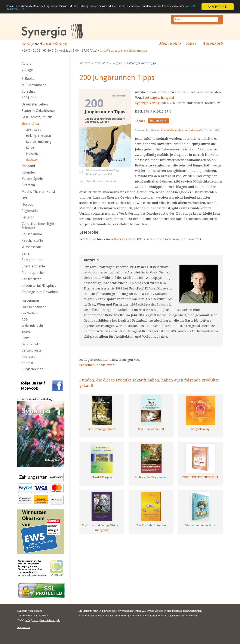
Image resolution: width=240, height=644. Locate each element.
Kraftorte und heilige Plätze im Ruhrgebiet (102, 528)
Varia (26, 253)
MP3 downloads (34, 85)
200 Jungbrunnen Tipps (141, 63)
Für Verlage (30, 313)
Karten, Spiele (32, 179)
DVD (25, 198)
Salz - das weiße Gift (151, 429)
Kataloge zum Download (40, 292)
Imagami (28, 166)
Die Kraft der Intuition (151, 525)
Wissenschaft (32, 247)
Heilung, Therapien (38, 136)
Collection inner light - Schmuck (39, 226)
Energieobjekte (33, 266)
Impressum (30, 357)
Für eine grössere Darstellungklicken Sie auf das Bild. (102, 172)
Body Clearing (200, 429)
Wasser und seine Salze (200, 525)
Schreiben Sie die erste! (97, 365)
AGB (25, 319)
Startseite (85, 63)
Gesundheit (30, 124)
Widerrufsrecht (32, 326)
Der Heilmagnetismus (102, 429)
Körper (30, 148)
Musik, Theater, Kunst (38, 192)
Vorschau (29, 91)
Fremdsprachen (34, 273)
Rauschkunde (32, 234)
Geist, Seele (33, 130)
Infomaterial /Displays (39, 286)
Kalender (28, 172)
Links (25, 338)
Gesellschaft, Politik (37, 117)
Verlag (27, 44)
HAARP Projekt (102, 477)
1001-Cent (30, 98)
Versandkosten (33, 350)
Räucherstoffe (32, 241)
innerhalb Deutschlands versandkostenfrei (182, 130)
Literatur (29, 185)
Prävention (33, 154)
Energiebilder (32, 260)
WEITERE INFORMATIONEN (70, 11)
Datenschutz (31, 344)
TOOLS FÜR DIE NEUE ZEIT (200, 477)
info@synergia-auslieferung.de (124, 50)
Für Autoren (30, 301)
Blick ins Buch (125, 239)
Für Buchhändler (34, 307)
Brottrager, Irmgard (158, 98)
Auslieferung (55, 44)
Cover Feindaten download (101, 181)
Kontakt (27, 363)
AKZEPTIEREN (217, 7)
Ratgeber (32, 160)
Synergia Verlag (147, 103)
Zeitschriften (31, 279)
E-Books (28, 79)
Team (26, 332)
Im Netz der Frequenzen (151, 477)
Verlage (27, 70)
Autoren (27, 64)
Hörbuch (28, 204)
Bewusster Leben (35, 104)
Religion (28, 217)
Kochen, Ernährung (39, 142)
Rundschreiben (32, 369)
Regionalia (30, 211)
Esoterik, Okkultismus (39, 111)
